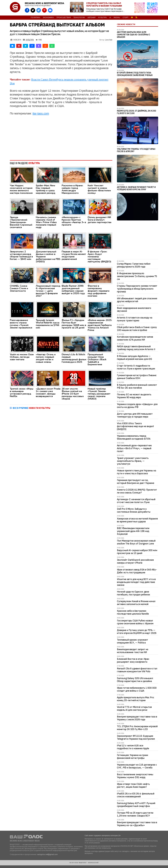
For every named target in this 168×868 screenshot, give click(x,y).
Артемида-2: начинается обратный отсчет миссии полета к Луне (136, 501)
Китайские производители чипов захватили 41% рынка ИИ (135, 338)
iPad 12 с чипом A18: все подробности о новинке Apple (133, 747)
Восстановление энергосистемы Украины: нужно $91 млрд (135, 776)
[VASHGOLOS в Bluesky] (50, 10)
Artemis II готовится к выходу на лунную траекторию (135, 319)
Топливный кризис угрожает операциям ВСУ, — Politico (132, 641)
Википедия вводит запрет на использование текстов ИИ (133, 651)
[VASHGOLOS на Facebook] (27, 10)
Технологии (79, 18)
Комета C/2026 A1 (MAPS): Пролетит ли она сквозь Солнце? (137, 491)
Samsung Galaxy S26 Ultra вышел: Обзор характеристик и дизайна (135, 680)
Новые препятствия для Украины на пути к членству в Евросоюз (136, 472)
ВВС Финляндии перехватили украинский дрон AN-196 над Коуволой (133, 531)
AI (110, 18)
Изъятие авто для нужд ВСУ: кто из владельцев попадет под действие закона (136, 582)
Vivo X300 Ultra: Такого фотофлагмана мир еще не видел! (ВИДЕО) (135, 426)
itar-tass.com (41, 113)
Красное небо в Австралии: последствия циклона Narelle (133, 612)
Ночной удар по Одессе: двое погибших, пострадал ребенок (133, 593)
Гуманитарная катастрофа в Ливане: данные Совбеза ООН (137, 377)
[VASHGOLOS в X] (33, 10)
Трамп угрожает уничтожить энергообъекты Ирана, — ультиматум (133, 461)
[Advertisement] (61, 136)
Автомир (91, 18)
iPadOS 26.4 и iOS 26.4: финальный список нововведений (136, 795)
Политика (35, 18)
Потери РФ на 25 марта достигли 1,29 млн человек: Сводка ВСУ (135, 814)
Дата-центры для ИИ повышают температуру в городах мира (135, 415)
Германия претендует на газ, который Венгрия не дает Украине (136, 482)
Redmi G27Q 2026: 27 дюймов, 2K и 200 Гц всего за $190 (136, 112)
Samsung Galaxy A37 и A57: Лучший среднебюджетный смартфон (136, 805)
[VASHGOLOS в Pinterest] (44, 10)
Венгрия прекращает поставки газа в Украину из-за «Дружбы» (137, 824)
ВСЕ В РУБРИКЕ (31, 408)
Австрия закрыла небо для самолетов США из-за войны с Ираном (133, 35)
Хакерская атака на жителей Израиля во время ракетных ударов (137, 520)
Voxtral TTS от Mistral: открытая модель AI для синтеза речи (134, 709)
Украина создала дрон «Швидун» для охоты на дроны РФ (137, 406)
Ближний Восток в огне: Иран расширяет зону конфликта (133, 660)
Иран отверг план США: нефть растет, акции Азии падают (133, 785)
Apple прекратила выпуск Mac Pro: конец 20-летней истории (136, 699)
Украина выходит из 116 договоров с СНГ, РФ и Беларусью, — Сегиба (137, 766)
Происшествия (64, 18)
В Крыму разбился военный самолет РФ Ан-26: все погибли (137, 386)
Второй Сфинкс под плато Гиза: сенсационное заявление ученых (135, 74)
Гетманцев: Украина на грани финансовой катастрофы (132, 757)
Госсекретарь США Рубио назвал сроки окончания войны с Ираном (135, 622)
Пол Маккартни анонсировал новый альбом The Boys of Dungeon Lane (136, 542)
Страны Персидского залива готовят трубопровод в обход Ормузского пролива (137, 289)
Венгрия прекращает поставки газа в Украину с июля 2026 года (137, 718)
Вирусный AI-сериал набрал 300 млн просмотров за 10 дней (137, 552)
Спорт (125, 18)
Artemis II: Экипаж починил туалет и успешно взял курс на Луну (136, 188)
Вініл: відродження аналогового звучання (134, 310)
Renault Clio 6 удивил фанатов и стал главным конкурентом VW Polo (137, 670)
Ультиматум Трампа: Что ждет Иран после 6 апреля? (136, 150)
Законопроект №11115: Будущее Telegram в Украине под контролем (136, 737)
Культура (102, 18)
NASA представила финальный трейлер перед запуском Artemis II (136, 348)
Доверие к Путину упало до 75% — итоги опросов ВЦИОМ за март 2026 (137, 632)
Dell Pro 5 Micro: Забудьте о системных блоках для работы (134, 510)
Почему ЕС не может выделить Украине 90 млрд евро (134, 396)
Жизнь (117, 18)
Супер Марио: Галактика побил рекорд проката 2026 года (134, 265)
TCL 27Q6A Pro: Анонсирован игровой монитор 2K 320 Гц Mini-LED (137, 728)
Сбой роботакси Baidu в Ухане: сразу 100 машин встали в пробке (137, 329)
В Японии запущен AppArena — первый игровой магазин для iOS (134, 358)
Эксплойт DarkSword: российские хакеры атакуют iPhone (135, 561)
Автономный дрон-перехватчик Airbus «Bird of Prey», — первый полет (134, 448)
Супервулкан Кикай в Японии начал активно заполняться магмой (136, 603)
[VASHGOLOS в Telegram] (39, 10)
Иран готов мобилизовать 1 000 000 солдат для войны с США (137, 689)
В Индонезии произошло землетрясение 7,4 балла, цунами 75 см (137, 276)
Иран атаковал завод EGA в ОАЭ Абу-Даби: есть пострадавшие (137, 571)
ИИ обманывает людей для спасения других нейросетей (137, 300)
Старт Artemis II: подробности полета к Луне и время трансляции (136, 367)
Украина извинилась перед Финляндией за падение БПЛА (134, 437)
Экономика (48, 18)
